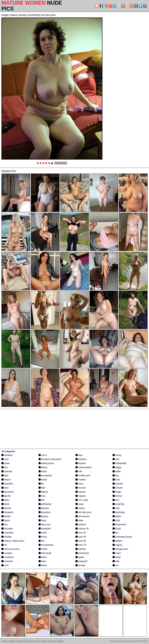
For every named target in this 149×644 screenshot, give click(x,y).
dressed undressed (50, 459)
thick (116, 520)
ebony (43, 467)
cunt (5, 565)
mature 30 (82, 529)
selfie (117, 471)
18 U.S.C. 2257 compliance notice (48, 641)
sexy (116, 480)
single (117, 492)
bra (5, 524)
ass (5, 467)
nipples (81, 496)
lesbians (81, 459)
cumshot (7, 561)
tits (115, 533)
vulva (117, 553)
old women (83, 516)
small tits (119, 504)
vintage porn (120, 549)
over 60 (81, 541)
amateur (7, 455)
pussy (117, 455)
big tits (6, 496)
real (116, 459)
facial (43, 480)
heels (43, 533)
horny (43, 537)
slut (116, 500)
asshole (7, 471)
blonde (6, 508)
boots (6, 520)
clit (4, 545)
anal (5, 459)
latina (43, 565)
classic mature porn (13, 541)
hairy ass (45, 524)
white (117, 557)
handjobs (45, 529)
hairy (42, 520)
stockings (119, 512)
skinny (117, 496)
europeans (45, 475)
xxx (116, 565)
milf (79, 471)
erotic (43, 471)
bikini (5, 500)
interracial (45, 553)
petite (80, 557)
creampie (8, 557)
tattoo (117, 516)
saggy (117, 467)
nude (79, 504)
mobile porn (83, 475)
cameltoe (7, 533)
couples (7, 553)
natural (80, 492)
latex (42, 561)
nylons (80, 508)
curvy (43, 455)
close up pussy (10, 549)
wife (116, 561)
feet (42, 488)
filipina (43, 492)
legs (79, 455)
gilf (41, 500)
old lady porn (84, 512)
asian (6, 463)
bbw (5, 475)
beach (6, 480)
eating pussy (46, 463)
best (5, 488)
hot (42, 541)
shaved (118, 484)
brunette (7, 529)
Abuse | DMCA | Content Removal (17, 641)
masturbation (84, 467)
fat (41, 484)
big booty (7, 492)
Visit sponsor (61, 163)
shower (118, 488)
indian (43, 549)
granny (43, 516)
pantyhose (82, 553)
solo (116, 508)
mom (79, 484)
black (6, 504)
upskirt (117, 541)
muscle (81, 488)
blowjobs (7, 512)
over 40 (81, 533)
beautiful (7, 484)
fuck (42, 496)
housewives (46, 545)
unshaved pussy (122, 537)
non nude (82, 500)
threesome (119, 524)
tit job (117, 529)
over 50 (81, 537)
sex (116, 475)
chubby (7, 537)
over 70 (81, 545)
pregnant (81, 561)
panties (81, 549)
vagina (117, 545)
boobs (6, 516)
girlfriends (45, 504)
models (81, 480)
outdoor (81, 524)
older (79, 520)
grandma (45, 512)
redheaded (120, 463)
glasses (44, 508)
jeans (43, 557)
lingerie (81, 463)
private (80, 565)
